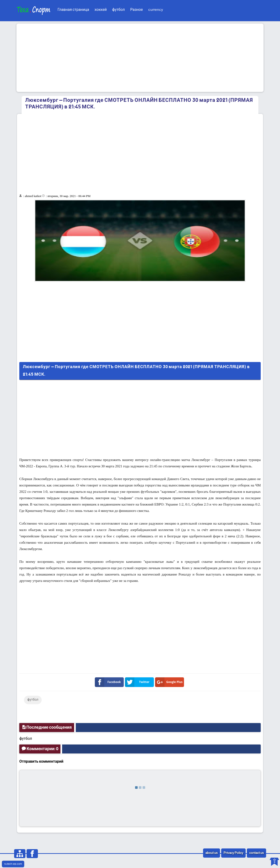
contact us (256, 853)
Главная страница (73, 10)
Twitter (138, 682)
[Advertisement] (140, 58)
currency (156, 10)
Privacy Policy (233, 853)
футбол (119, 10)
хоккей (101, 10)
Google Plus (170, 682)
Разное (136, 10)
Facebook (109, 682)
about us (212, 853)
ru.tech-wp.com (13, 864)
